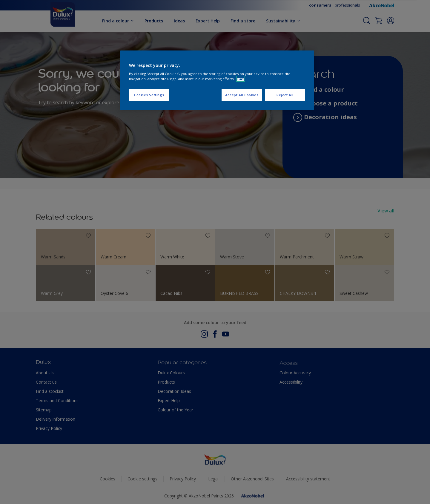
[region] (217, 80)
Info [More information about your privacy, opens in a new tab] (241, 79)
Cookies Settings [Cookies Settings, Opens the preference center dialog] (149, 95)
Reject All (285, 95)
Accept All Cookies (242, 95)
